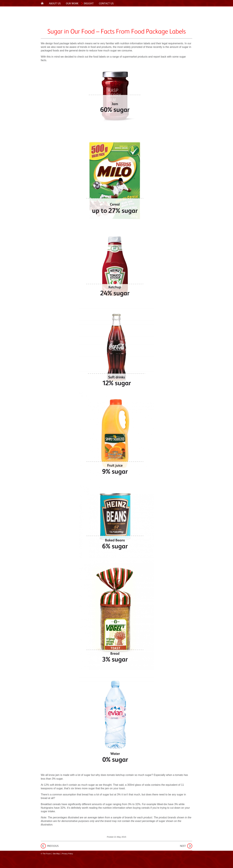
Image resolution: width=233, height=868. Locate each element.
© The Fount (46, 854)
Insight (89, 3)
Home (42, 3)
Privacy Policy (67, 854)
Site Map (56, 854)
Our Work (72, 3)
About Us (55, 3)
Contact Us (106, 3)
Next (183, 846)
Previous (53, 846)
